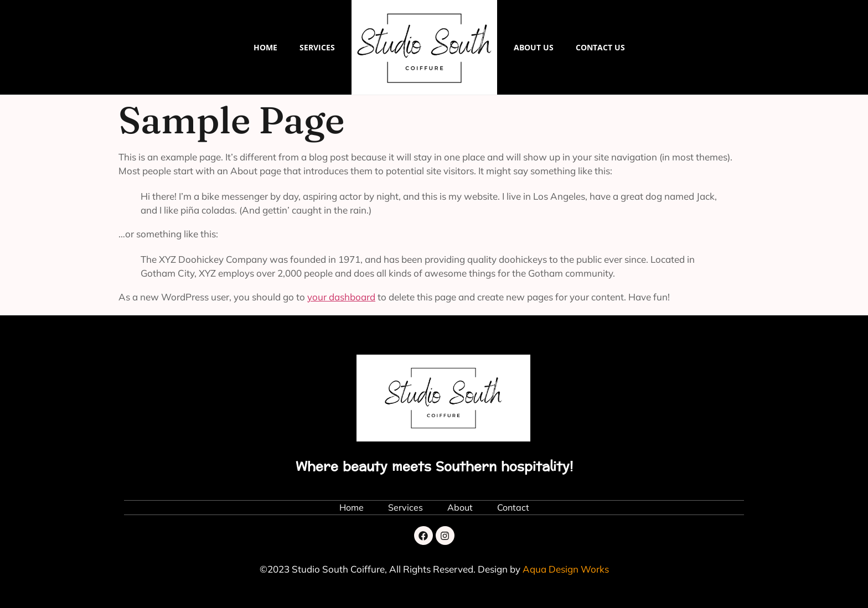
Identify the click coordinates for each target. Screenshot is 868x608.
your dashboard (341, 297)
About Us (534, 47)
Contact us (600, 47)
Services (317, 47)
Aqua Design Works (566, 569)
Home (265, 47)
